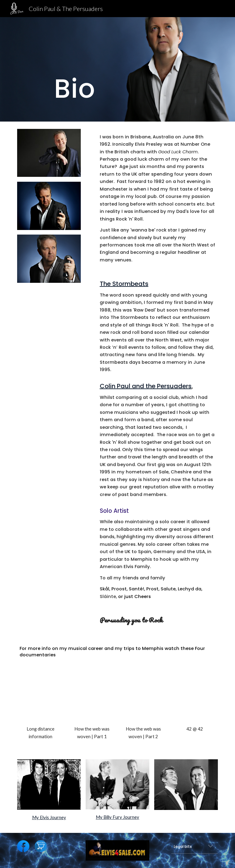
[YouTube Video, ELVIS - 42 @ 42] (194, 698)
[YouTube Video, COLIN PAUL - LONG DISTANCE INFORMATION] (40, 698)
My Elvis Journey (49, 817)
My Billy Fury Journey (117, 817)
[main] (75, 69)
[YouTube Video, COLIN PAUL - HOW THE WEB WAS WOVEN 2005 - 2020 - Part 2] (143, 698)
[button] (211, 847)
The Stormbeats (124, 284)
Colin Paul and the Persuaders (146, 386)
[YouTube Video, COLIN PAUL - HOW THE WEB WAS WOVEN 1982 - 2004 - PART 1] (92, 698)
